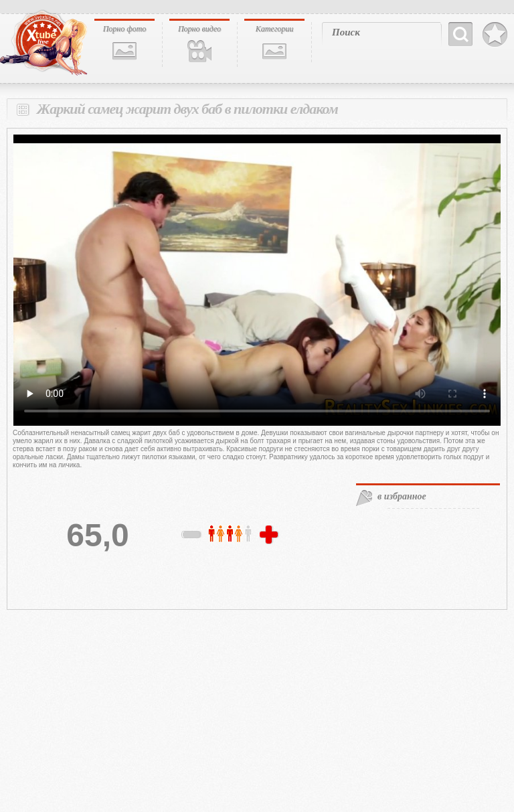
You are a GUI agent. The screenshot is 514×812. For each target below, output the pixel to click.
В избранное (495, 35)
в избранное (402, 496)
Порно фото (125, 29)
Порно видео (199, 29)
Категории (275, 29)
